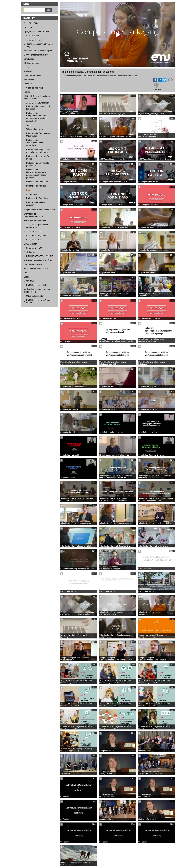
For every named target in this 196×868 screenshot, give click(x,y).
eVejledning (29, 71)
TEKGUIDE (29, 80)
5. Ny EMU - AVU (34, 240)
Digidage (28, 277)
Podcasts (157, 89)
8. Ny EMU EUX (31, 23)
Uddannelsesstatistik (33, 264)
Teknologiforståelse (35, 129)
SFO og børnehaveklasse (35, 221)
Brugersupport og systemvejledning (39, 51)
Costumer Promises (32, 75)
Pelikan (27, 92)
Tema (29, 125)
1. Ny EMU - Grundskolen (38, 103)
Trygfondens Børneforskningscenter (40, 210)
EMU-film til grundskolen (37, 285)
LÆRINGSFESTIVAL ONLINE (40, 256)
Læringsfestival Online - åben (39, 260)
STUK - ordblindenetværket (36, 55)
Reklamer (28, 84)
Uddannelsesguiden (35, 296)
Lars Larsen (29, 59)
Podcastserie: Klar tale (36, 186)
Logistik (27, 67)
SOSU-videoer (30, 244)
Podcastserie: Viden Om (37, 182)
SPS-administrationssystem (36, 269)
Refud (26, 273)
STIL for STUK (33, 36)
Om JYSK (28, 27)
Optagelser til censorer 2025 (36, 32)
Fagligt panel (29, 252)
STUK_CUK (29, 281)
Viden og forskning (34, 88)
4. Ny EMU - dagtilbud (36, 236)
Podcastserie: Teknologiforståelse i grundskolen (35, 143)
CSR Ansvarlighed (32, 63)
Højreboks (33, 194)
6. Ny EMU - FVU (34, 248)
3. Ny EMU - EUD (34, 231)
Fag (28, 190)
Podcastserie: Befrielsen (37, 198)
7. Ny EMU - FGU (34, 40)
